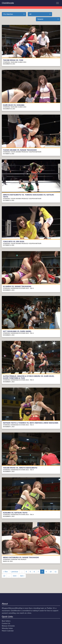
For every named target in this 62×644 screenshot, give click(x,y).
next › (15, 576)
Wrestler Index (7, 628)
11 (56, 572)
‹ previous (14, 572)
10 (51, 572)
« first (5, 572)
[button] (14, 14)
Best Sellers (6, 621)
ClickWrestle (8, 3)
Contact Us (6, 623)
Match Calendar (8, 631)
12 (4, 576)
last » (22, 576)
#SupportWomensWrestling (12, 608)
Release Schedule (8, 626)
